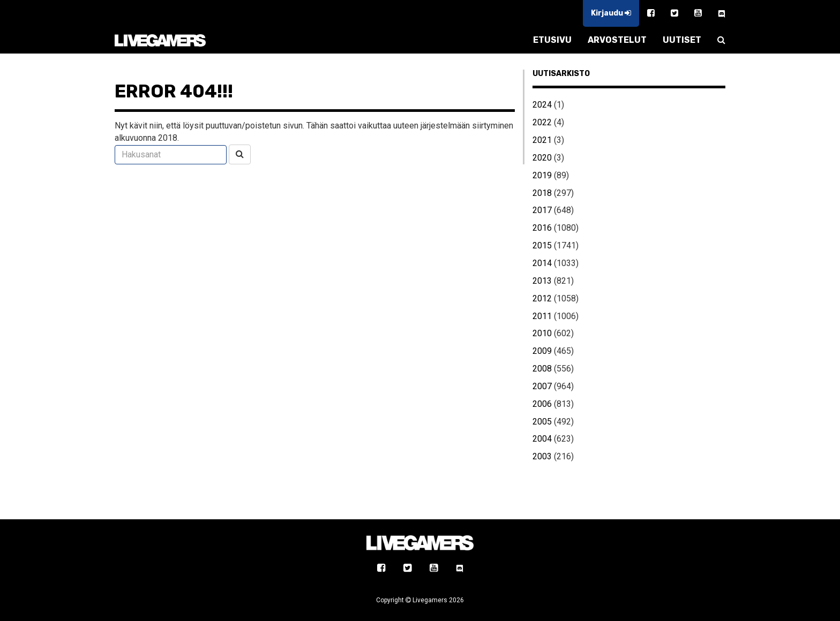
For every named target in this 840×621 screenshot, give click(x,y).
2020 (542, 158)
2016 (542, 228)
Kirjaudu (611, 13)
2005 (542, 422)
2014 (542, 263)
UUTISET (682, 40)
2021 (542, 140)
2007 (542, 386)
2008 (542, 369)
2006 (542, 404)
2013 (542, 281)
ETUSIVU (552, 40)
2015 (542, 245)
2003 (542, 456)
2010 (542, 333)
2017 (542, 210)
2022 (542, 122)
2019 (542, 175)
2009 (542, 351)
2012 (542, 298)
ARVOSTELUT (617, 40)
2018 (542, 193)
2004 (542, 439)
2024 (542, 105)
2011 (542, 316)
